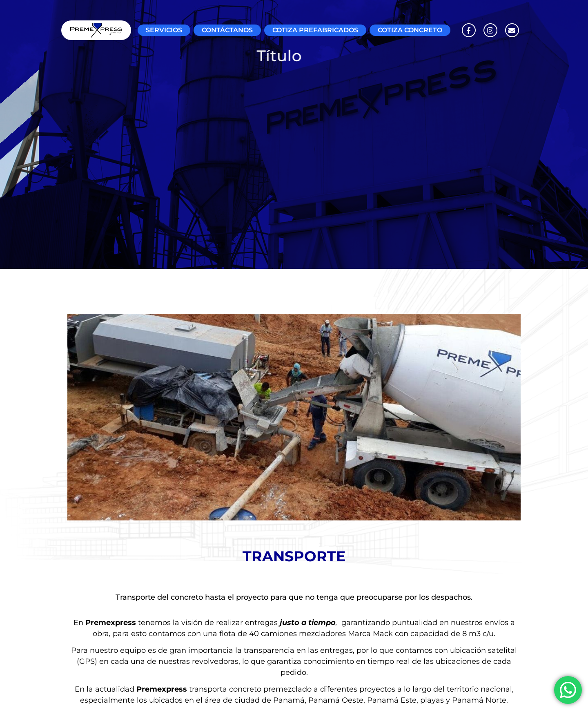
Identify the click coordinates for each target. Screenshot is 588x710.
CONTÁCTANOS (227, 30)
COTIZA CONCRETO (410, 30)
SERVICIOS (164, 30)
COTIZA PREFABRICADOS (315, 30)
